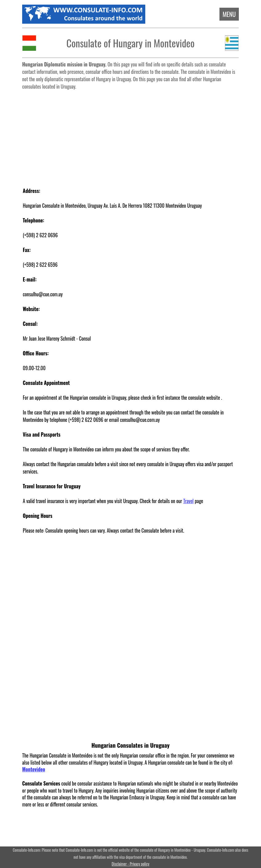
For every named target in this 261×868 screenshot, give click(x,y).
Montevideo (34, 769)
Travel (188, 501)
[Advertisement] (130, 135)
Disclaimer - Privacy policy (130, 864)
